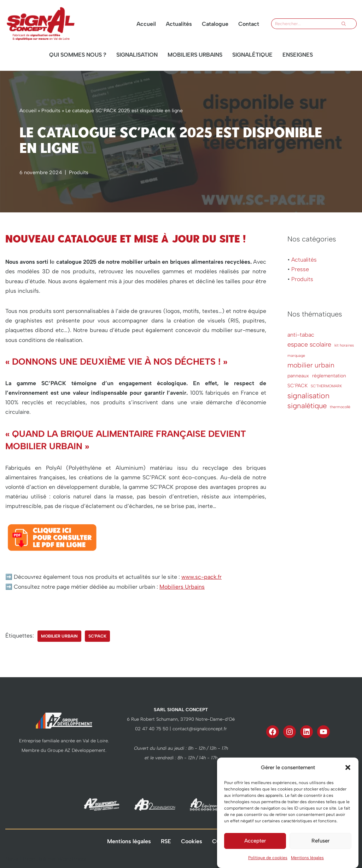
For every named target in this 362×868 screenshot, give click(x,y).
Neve (12, 859)
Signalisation (137, 55)
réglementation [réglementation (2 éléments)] (329, 376)
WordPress (72, 859)
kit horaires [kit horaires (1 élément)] (344, 345)
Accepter (255, 851)
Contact (249, 24)
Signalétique (252, 55)
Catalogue (215, 24)
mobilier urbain (59, 636)
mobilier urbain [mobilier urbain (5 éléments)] (311, 365)
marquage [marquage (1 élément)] (296, 356)
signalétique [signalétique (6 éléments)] (307, 406)
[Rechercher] (305, 24)
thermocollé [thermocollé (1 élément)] (340, 407)
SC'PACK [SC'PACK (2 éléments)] (297, 386)
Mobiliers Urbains (182, 587)
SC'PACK (97, 636)
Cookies (192, 841)
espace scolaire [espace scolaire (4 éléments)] (309, 344)
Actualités (179, 24)
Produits (51, 111)
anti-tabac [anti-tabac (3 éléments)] (301, 335)
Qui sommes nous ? (78, 55)
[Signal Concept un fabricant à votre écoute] (41, 24)
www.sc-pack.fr (202, 577)
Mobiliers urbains (195, 55)
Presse (300, 269)
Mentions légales (129, 841)
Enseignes (298, 55)
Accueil (146, 24)
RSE (166, 841)
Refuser (320, 851)
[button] (348, 778)
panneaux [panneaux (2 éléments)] (298, 376)
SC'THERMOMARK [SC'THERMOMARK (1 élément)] (326, 386)
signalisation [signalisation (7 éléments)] (308, 396)
